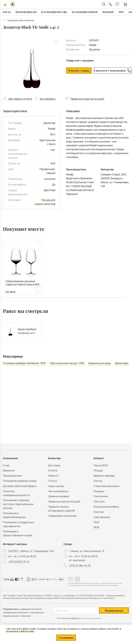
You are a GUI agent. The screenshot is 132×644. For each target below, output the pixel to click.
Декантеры (122, 363)
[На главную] (13, 4)
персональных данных (91, 618)
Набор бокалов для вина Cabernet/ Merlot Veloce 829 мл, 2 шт (22, 283)
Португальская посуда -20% (67, 363)
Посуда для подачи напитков (45, 202)
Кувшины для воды (100, 363)
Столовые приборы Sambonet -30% (24, 363)
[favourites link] (117, 4)
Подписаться (114, 611)
